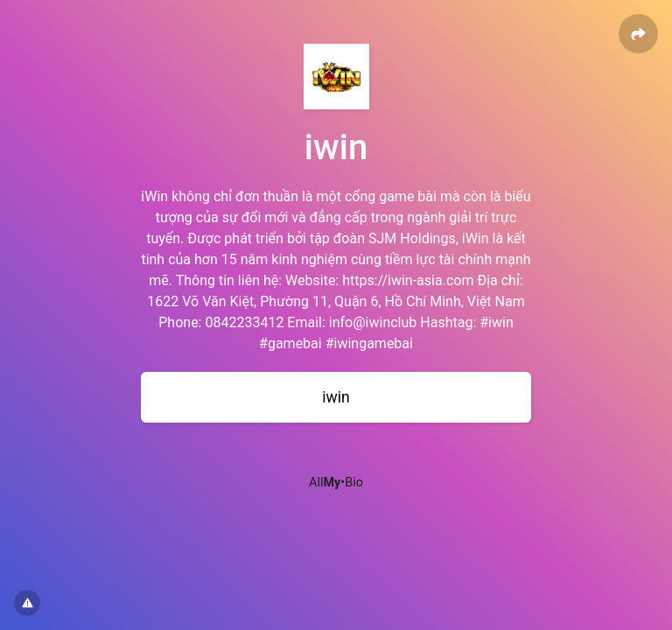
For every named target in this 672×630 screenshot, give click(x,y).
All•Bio (336, 483)
